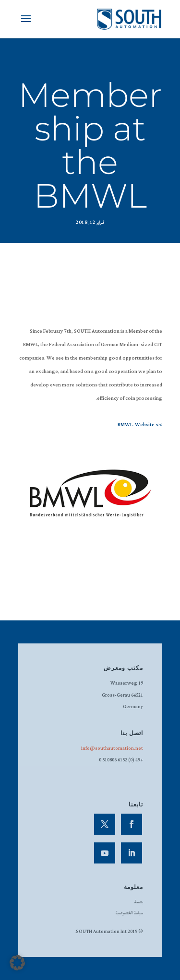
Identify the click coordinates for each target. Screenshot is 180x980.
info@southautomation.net (112, 749)
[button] (17, 963)
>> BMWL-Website (140, 425)
